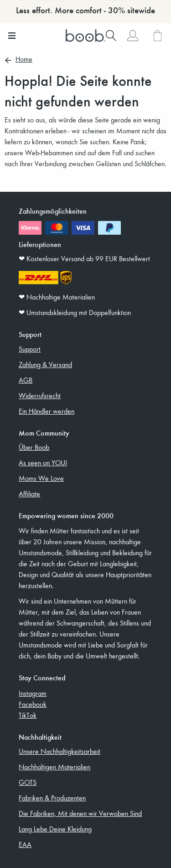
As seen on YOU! (43, 463)
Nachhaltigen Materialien (54, 767)
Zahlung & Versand (45, 364)
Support (30, 349)
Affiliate (29, 494)
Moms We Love (41, 478)
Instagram (33, 693)
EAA (25, 844)
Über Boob (34, 447)
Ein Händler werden (47, 411)
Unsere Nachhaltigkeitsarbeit (60, 751)
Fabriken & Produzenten (52, 798)
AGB (26, 380)
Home (24, 60)
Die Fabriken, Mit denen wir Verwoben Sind (80, 813)
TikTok (28, 715)
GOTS (28, 782)
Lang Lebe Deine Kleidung (55, 829)
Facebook (33, 704)
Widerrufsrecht (40, 395)
